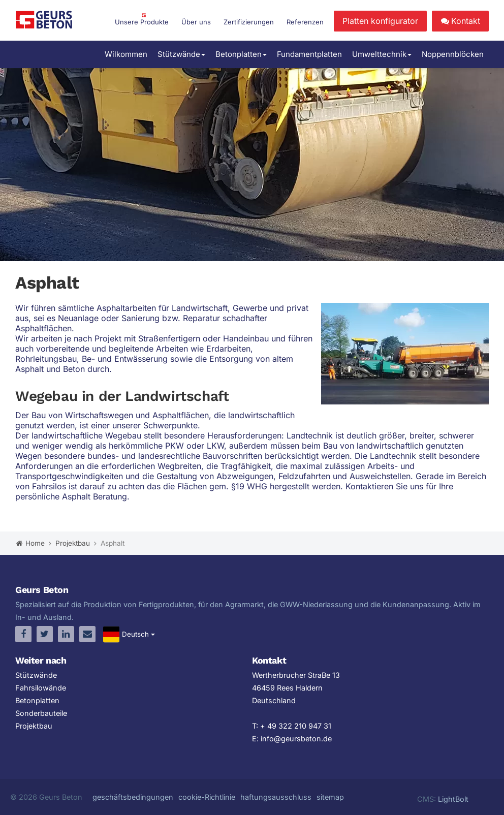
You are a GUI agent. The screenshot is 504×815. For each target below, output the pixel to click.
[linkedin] (66, 634)
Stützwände (181, 54)
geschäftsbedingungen (133, 797)
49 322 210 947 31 (299, 726)
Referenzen (305, 22)
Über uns (196, 22)
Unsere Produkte (142, 22)
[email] (87, 634)
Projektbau (34, 726)
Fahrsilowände (41, 688)
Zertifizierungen (249, 22)
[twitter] (45, 634)
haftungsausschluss (276, 797)
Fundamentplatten (309, 54)
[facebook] (23, 634)
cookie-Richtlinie (207, 797)
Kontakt (460, 21)
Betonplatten (241, 54)
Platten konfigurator (380, 21)
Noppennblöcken (453, 54)
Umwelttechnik (382, 54)
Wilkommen (126, 54)
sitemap (330, 797)
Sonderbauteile (41, 713)
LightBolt (453, 799)
